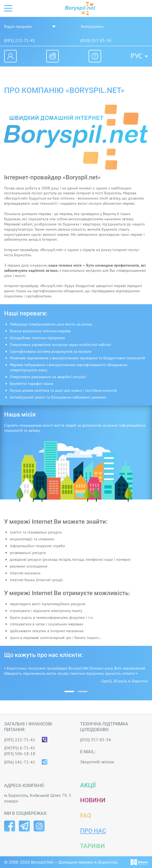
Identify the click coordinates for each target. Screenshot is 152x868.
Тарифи (93, 846)
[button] (69, 691)
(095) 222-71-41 (20, 40)
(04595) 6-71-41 (20, 748)
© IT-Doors (139, 862)
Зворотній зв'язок (97, 762)
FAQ (86, 816)
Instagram (39, 826)
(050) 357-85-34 (96, 40)
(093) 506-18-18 (20, 754)
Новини (93, 800)
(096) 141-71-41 (20, 762)
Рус (137, 56)
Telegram (24, 826)
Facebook (10, 826)
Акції (88, 785)
